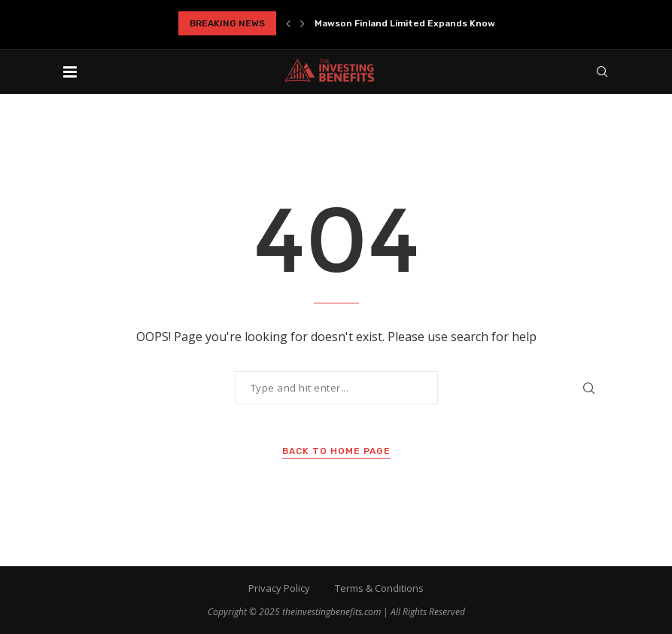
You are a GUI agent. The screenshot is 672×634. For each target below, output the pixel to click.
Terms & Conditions (379, 588)
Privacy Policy (279, 588)
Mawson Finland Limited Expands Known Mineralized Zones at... (461, 23)
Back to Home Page (336, 451)
